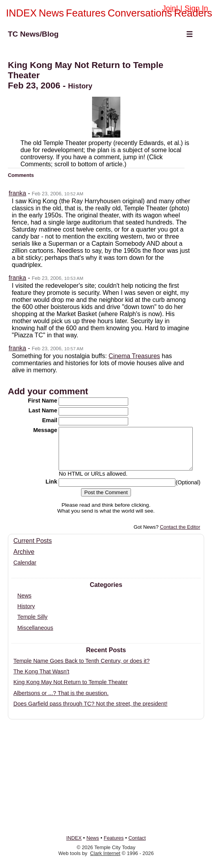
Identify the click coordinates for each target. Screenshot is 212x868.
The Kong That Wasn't (41, 680)
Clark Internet (105, 853)
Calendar (25, 571)
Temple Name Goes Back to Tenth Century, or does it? (82, 669)
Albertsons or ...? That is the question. (61, 701)
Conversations (140, 13)
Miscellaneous (35, 636)
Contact (137, 838)
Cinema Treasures (134, 356)
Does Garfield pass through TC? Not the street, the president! (90, 712)
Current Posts (33, 549)
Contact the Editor (180, 535)
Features (86, 13)
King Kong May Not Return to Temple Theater (71, 690)
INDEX (21, 13)
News (51, 13)
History (26, 614)
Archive (24, 560)
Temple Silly (32, 625)
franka (17, 193)
